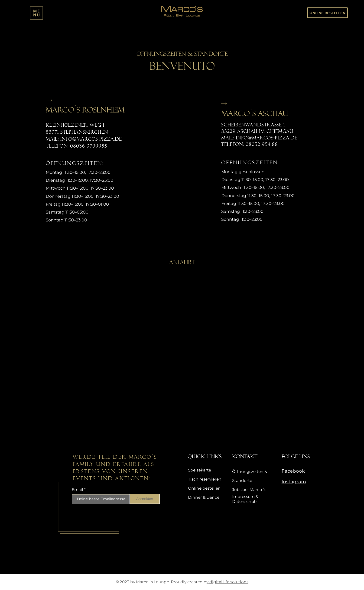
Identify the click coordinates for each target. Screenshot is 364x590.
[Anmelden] (145, 499)
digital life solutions (228, 582)
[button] (36, 13)
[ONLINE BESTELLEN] (327, 13)
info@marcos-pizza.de (91, 139)
